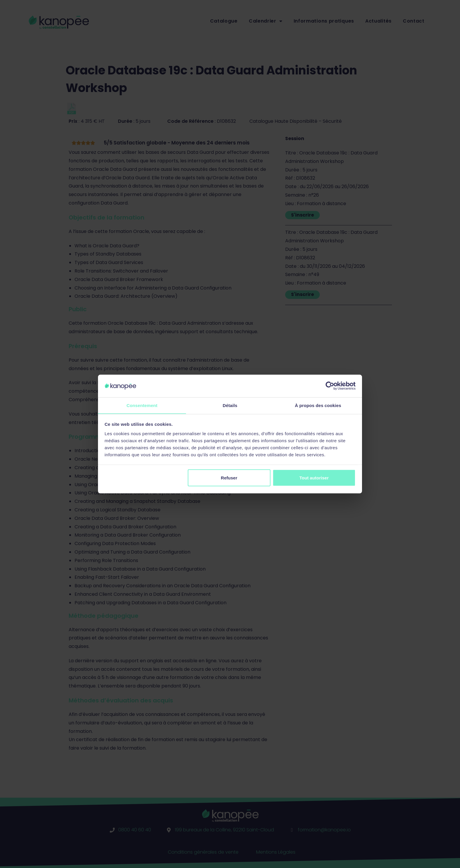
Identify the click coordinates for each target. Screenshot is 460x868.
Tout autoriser (314, 478)
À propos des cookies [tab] (318, 405)
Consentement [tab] (142, 405)
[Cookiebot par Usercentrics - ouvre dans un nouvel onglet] (330, 386)
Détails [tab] (230, 405)
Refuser (229, 478)
